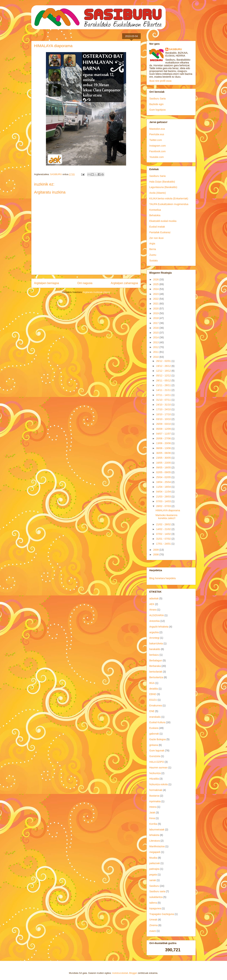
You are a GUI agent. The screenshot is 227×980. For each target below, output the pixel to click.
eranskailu (155, 717)
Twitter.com (156, 140)
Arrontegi (154, 638)
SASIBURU (175, 49)
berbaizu (154, 655)
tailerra (153, 903)
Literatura (155, 841)
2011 (156, 352)
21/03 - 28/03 (164, 497)
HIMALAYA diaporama (168, 510)
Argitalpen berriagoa (46, 283)
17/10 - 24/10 (164, 409)
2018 (156, 318)
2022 (156, 299)
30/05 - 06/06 (164, 453)
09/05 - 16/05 (164, 467)
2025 (156, 284)
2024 (156, 289)
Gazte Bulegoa (158, 739)
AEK (152, 604)
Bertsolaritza (156, 677)
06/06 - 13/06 (164, 448)
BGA (152, 683)
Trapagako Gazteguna (162, 914)
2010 (156, 357)
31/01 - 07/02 (164, 539)
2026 (156, 279)
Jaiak (152, 813)
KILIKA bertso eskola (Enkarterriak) (169, 198)
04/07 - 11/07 (164, 434)
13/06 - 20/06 (164, 443)
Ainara (153, 610)
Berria (153, 249)
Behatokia (155, 215)
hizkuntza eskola (159, 784)
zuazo (153, 931)
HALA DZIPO (157, 762)
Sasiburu (154, 886)
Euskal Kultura (157, 722)
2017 (156, 323)
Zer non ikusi (156, 238)
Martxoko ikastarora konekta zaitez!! (166, 517)
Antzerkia (154, 621)
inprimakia (155, 801)
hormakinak (156, 790)
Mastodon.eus (157, 129)
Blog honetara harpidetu (163, 578)
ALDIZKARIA (157, 615)
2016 (156, 328)
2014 (156, 337)
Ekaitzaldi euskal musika (163, 221)
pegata (153, 875)
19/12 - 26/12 (164, 366)
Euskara (154, 728)
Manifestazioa (157, 846)
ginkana (154, 745)
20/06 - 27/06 (164, 438)
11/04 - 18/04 (164, 487)
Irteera (153, 807)
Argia (152, 243)
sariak (153, 880)
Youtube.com (157, 157)
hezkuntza (155, 773)
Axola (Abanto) (158, 193)
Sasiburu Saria (157, 99)
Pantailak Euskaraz (160, 232)
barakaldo (155, 649)
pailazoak (155, 863)
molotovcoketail (120, 973)
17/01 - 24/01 (164, 544)
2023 (156, 294)
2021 (156, 304)
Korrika (153, 824)
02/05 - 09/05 (164, 472)
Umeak (153, 920)
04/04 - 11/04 (164, 492)
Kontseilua (155, 210)
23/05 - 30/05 (164, 458)
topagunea (155, 908)
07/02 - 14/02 (164, 534)
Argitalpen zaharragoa (124, 283)
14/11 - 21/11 (164, 390)
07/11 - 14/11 (164, 395)
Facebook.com (157, 151)
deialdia (154, 689)
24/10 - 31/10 (164, 405)
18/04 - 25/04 (164, 482)
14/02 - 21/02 (164, 529)
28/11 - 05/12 (164, 380)
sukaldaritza (156, 897)
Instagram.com (158, 146)
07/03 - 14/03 (164, 501)
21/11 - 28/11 (164, 385)
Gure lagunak (157, 751)
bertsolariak (156, 672)
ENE (152, 711)
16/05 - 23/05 (164, 463)
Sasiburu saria (157, 891)
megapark (155, 852)
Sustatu (153, 261)
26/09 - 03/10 (164, 424)
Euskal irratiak (157, 227)
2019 (156, 313)
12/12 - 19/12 (164, 371)
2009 (156, 550)
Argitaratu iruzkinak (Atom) (96, 292)
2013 (156, 342)
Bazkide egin (156, 104)
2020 (156, 309)
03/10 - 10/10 (164, 419)
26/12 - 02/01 (164, 361)
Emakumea (156, 705)
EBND (153, 694)
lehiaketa (154, 835)
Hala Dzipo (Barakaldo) (162, 182)
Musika (153, 858)
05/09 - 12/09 (164, 429)
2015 (156, 333)
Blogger (133, 973)
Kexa (152, 818)
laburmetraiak (157, 830)
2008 (156, 555)
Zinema (153, 925)
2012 (156, 347)
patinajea (154, 869)
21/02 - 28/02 (164, 524)
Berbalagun (156, 660)
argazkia (154, 632)
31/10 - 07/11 (164, 400)
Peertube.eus (157, 134)
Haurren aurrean (158, 768)
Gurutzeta (155, 756)
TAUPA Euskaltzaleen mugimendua (169, 204)
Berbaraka (155, 666)
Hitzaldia (154, 779)
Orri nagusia (85, 283)
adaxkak (154, 598)
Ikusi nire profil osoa (160, 81)
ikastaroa (154, 796)
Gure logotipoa (157, 110)
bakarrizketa (156, 643)
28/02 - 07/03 (164, 506)
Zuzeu (153, 255)
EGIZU (153, 700)
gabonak (154, 734)
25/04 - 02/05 (164, 477)
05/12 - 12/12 (164, 376)
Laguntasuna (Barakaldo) (163, 187)
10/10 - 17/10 (164, 414)
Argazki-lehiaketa (159, 627)
